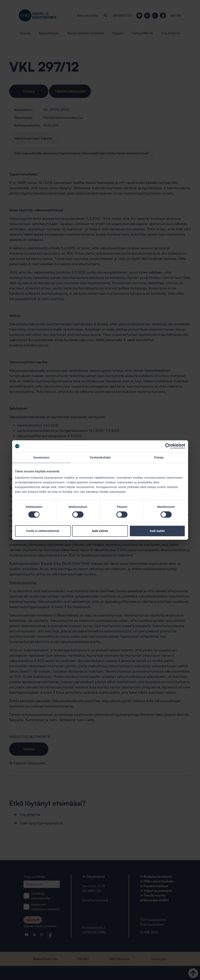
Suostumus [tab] (41, 457)
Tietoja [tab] (159, 457)
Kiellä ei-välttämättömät (43, 531)
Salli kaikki (157, 531)
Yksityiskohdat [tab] (100, 457)
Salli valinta (100, 531)
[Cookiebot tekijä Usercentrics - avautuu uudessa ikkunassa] (168, 446)
